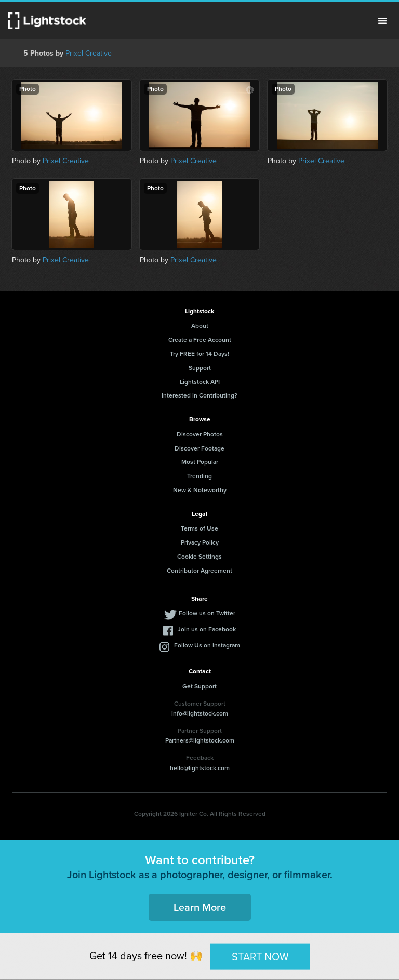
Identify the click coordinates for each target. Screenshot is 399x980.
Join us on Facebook (207, 629)
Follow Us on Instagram (207, 645)
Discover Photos (200, 434)
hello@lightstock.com (200, 768)
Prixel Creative (89, 53)
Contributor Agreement (199, 571)
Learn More (200, 907)
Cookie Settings (199, 557)
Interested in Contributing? (199, 395)
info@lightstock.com (200, 713)
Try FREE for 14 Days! (199, 354)
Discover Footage (199, 448)
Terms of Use (199, 528)
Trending (199, 476)
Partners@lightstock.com (200, 740)
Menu (382, 21)
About (200, 326)
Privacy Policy (200, 542)
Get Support (199, 686)
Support (200, 368)
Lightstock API (200, 382)
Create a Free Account (200, 340)
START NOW (260, 956)
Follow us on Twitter (207, 613)
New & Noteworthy (200, 490)
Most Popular (200, 462)
